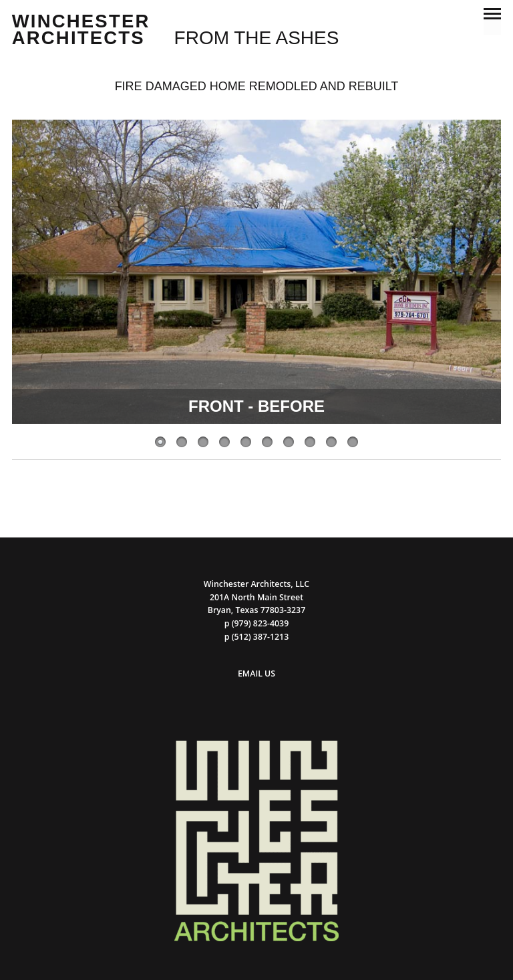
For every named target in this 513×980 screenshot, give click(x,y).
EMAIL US (256, 673)
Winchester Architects (81, 30)
